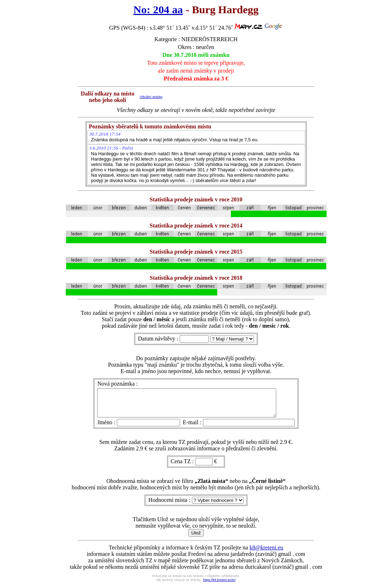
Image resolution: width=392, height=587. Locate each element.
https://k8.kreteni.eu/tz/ (220, 585)
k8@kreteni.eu (266, 553)
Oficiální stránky (151, 97)
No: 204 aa (158, 10)
